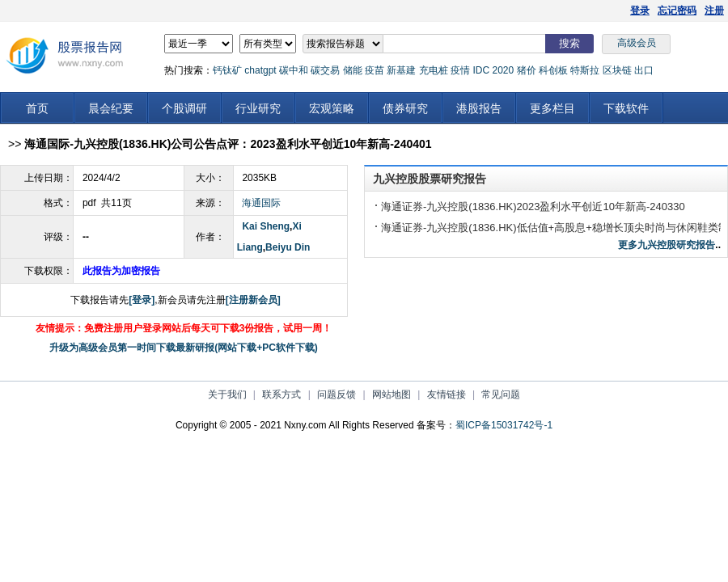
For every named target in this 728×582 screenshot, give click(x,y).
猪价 (527, 70)
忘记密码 (677, 11)
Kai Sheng (266, 226)
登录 (640, 11)
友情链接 (447, 394)
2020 (503, 70)
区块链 (617, 70)
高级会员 (637, 43)
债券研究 (405, 108)
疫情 (460, 70)
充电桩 (434, 70)
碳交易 (325, 70)
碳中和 (294, 70)
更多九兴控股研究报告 (667, 245)
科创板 (553, 70)
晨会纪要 (111, 108)
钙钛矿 (227, 70)
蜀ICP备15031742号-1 (504, 425)
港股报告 (479, 108)
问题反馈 (336, 394)
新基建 (401, 70)
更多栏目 (552, 108)
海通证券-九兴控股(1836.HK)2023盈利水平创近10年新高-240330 (533, 207)
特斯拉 (585, 70)
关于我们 (227, 394)
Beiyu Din (288, 247)
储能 (353, 70)
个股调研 (184, 108)
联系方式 (281, 394)
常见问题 (501, 394)
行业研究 (258, 108)
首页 (37, 108)
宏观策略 (332, 108)
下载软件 (626, 108)
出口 (644, 70)
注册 (714, 11)
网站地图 (392, 394)
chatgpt (260, 70)
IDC (481, 70)
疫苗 (375, 70)
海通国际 (261, 203)
